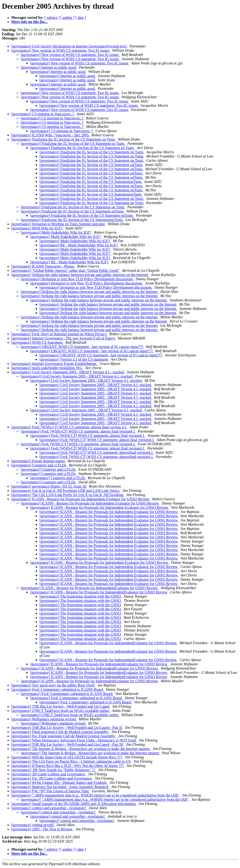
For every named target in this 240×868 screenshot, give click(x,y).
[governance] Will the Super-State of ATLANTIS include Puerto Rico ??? (67, 757)
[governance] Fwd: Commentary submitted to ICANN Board (58, 689)
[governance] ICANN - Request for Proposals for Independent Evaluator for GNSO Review (81, 499)
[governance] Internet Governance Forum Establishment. (55, 364)
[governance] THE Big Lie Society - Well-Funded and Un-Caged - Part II (67, 728)
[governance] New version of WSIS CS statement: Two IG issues (61, 50)
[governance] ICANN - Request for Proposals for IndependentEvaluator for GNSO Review (90, 588)
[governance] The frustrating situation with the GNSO (81, 596)
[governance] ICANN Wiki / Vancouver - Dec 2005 (51, 135)
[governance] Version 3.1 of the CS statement (74, 359)
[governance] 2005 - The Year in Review (42, 829)
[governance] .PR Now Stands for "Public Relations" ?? (54, 770)
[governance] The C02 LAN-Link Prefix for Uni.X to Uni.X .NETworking (68, 495)
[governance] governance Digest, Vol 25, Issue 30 (49, 486)
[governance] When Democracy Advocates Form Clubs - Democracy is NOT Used (74, 740)
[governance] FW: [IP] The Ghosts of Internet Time (51, 791)
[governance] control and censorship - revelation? (49, 808)
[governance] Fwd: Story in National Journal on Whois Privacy (59, 334)
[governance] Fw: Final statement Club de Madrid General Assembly (64, 736)
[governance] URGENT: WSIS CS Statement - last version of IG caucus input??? (82, 347)
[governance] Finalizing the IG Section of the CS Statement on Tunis (64, 139)
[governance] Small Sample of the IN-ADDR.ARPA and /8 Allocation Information (74, 804)
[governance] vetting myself (33, 825)
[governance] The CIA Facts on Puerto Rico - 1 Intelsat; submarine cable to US (71, 761)
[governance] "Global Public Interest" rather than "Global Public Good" (66, 270)
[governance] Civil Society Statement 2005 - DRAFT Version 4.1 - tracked (68, 372)
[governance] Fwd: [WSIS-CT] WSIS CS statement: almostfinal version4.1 (97, 452)
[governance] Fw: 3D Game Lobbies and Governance (52, 778)
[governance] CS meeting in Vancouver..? (43, 114)
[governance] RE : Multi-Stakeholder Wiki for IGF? (79, 245)
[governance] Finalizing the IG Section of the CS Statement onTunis (91, 165)
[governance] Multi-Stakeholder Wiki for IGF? (56, 232)
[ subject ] (52, 18)
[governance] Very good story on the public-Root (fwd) (53, 685)
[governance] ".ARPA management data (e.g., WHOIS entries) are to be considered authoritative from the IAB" (96, 795)
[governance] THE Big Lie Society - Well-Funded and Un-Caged (61, 706)
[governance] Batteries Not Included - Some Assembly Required (60, 787)
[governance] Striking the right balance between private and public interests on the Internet (80, 275)
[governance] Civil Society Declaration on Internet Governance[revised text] (69, 46)
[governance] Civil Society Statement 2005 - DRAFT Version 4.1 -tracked (77, 376)
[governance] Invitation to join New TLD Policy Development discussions (77, 279)
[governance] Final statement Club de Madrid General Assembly (60, 732)
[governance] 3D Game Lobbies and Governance (49, 774)
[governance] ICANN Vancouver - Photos (43, 266)
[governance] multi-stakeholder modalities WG (47, 368)
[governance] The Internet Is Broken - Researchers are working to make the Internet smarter (81, 749)
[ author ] (67, 18)
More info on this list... (29, 22)
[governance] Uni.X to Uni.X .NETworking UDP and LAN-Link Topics (66, 491)
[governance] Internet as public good (49, 67)
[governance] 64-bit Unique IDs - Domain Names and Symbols (59, 783)
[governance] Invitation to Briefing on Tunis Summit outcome (59, 224)
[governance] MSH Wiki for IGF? (37, 228)
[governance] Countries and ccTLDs (39, 465)
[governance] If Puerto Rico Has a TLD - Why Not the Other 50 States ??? (68, 766)
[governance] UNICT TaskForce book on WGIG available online (61, 711)
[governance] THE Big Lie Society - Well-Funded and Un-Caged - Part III (68, 744)
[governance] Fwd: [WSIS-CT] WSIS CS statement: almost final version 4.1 (69, 427)
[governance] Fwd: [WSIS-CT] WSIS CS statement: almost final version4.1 (78, 431)
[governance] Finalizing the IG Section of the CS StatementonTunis (91, 182)
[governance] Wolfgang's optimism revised (44, 719)
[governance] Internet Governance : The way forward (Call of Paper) (64, 338)
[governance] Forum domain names (39, 461)
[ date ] (81, 18)
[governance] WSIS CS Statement (37, 342)
